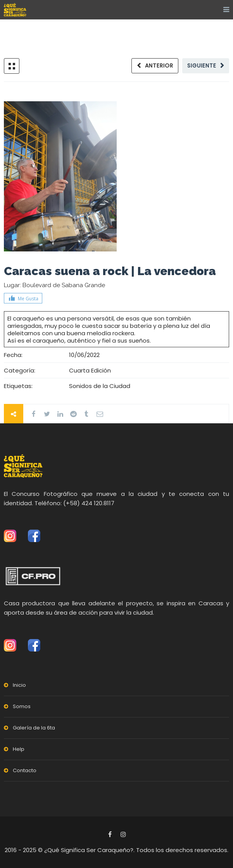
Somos (22, 706)
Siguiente (202, 66)
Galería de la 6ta (34, 728)
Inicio (19, 685)
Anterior (159, 66)
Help (19, 749)
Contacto (25, 770)
